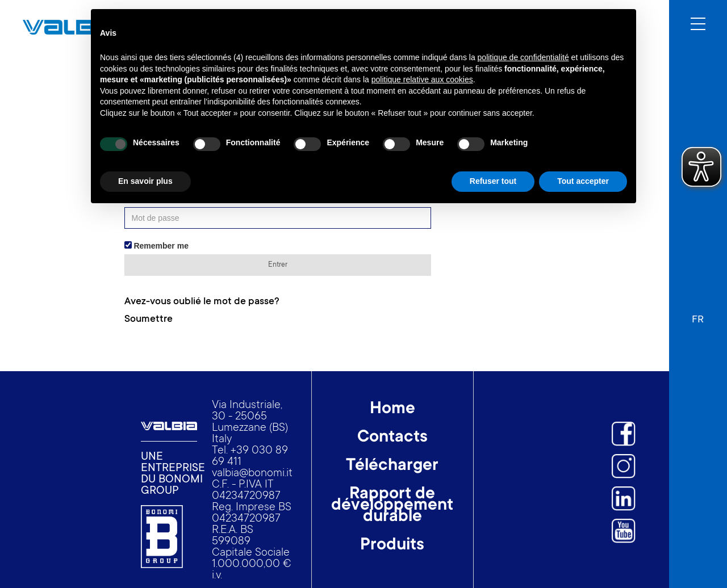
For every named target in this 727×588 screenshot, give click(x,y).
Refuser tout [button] (493, 181)
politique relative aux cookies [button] (422, 79)
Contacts (392, 438)
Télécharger (392, 467)
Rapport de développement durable (392, 506)
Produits (392, 546)
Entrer (278, 265)
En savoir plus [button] (145, 181)
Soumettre (149, 320)
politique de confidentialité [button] (523, 57)
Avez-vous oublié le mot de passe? (202, 302)
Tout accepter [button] (583, 181)
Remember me (156, 246)
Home (392, 410)
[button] (698, 314)
